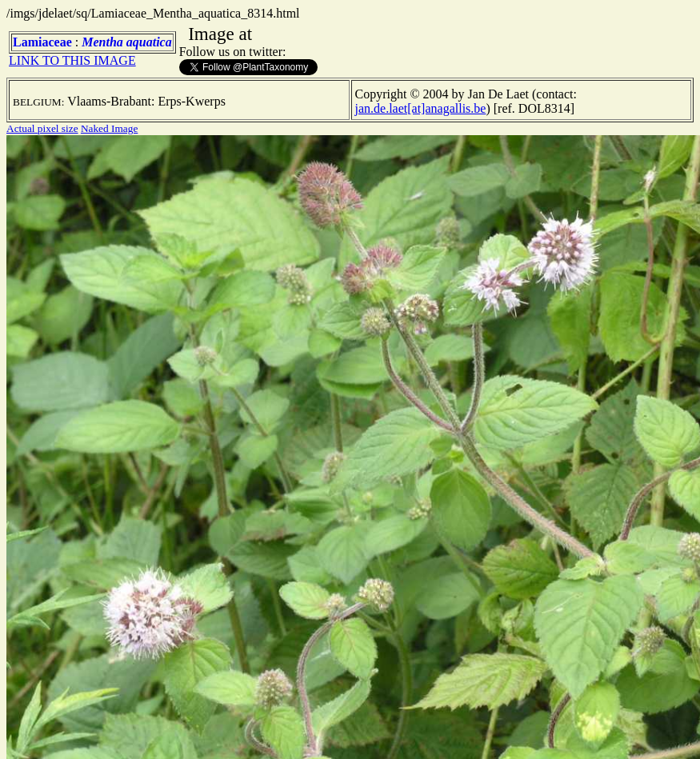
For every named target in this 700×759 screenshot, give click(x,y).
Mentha (102, 42)
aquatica (149, 42)
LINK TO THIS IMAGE (72, 60)
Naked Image (109, 128)
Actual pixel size (42, 128)
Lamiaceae (42, 42)
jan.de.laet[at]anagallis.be (421, 108)
